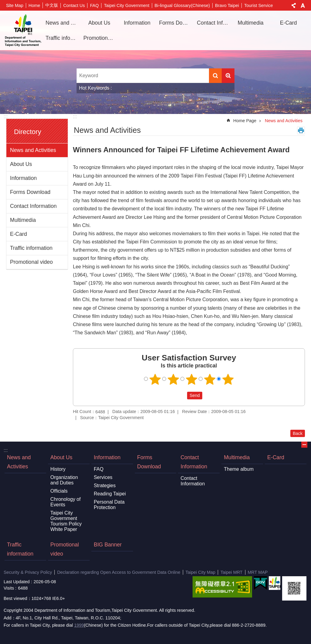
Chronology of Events (66, 502)
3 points (192, 379)
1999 (79, 625)
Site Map (15, 5)
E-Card (289, 23)
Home (34, 5)
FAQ (94, 5)
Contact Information (33, 206)
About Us (21, 164)
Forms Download (176, 23)
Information (23, 178)
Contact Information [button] (214, 23)
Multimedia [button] (251, 23)
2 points (173, 379)
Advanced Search (228, 76)
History (58, 469)
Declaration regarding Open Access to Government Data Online (119, 572)
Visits (9, 588)
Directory (28, 132)
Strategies (105, 486)
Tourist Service (258, 5)
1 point (155, 379)
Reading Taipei (110, 494)
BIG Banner (108, 545)
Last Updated (17, 582)
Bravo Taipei (227, 5)
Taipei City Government (127, 5)
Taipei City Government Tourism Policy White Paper (66, 521)
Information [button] (137, 23)
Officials (59, 491)
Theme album (239, 469)
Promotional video (100, 38)
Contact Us (74, 5)
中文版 (52, 5)
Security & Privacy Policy (28, 572)
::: (6, 117)
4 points (210, 379)
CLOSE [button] (304, 445)
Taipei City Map (200, 572)
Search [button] (215, 76)
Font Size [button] (303, 5)
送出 (181, 395)
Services (103, 477)
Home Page (245, 121)
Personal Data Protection (109, 505)
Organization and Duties (64, 480)
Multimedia (23, 220)
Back (298, 433)
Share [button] (294, 5)
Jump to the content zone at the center (3, 3)
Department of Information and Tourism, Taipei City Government (23, 30)
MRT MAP (258, 572)
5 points (228, 379)
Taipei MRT (232, 572)
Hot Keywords (94, 88)
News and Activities (62, 23)
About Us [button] (99, 23)
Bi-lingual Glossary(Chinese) (182, 5)
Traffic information (62, 38)
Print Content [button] (301, 130)
